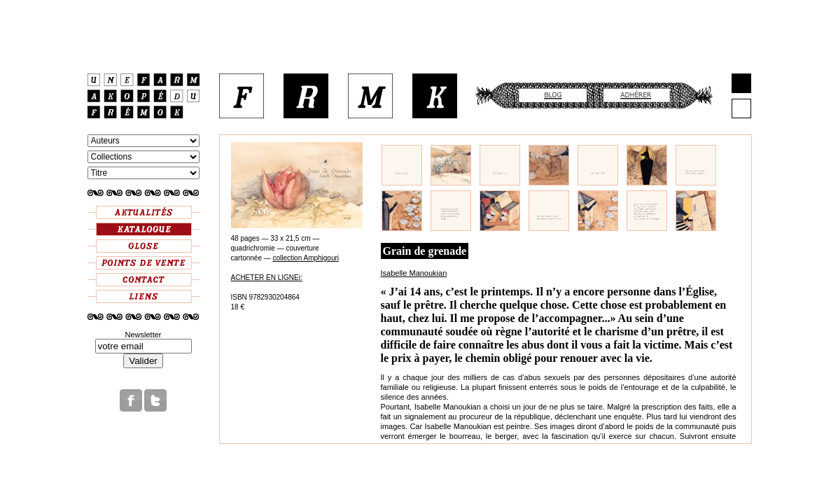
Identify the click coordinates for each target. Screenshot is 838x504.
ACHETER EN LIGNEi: (267, 278)
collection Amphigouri (306, 258)
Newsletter (144, 335)
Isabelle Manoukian (414, 273)
